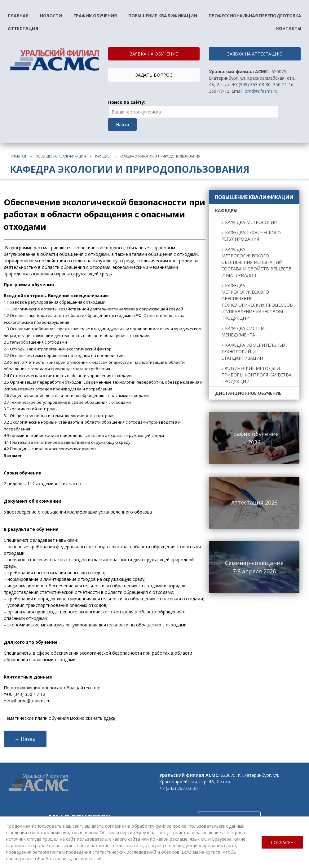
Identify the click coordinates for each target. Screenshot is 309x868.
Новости (51, 16)
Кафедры (103, 156)
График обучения (95, 16)
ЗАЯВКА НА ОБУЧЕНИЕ (154, 54)
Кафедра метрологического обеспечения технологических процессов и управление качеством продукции (257, 302)
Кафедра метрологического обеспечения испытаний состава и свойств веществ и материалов (256, 262)
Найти (122, 125)
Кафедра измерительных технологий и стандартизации (253, 352)
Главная (18, 16)
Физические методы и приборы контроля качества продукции (256, 375)
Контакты (289, 28)
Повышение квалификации (163, 16)
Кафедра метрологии (251, 222)
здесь (110, 718)
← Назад (25, 739)
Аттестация (23, 28)
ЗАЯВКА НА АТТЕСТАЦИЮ (255, 54)
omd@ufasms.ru (261, 91)
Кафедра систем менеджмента (243, 332)
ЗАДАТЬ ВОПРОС (154, 75)
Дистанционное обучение (248, 393)
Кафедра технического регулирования (251, 236)
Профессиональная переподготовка (255, 16)
